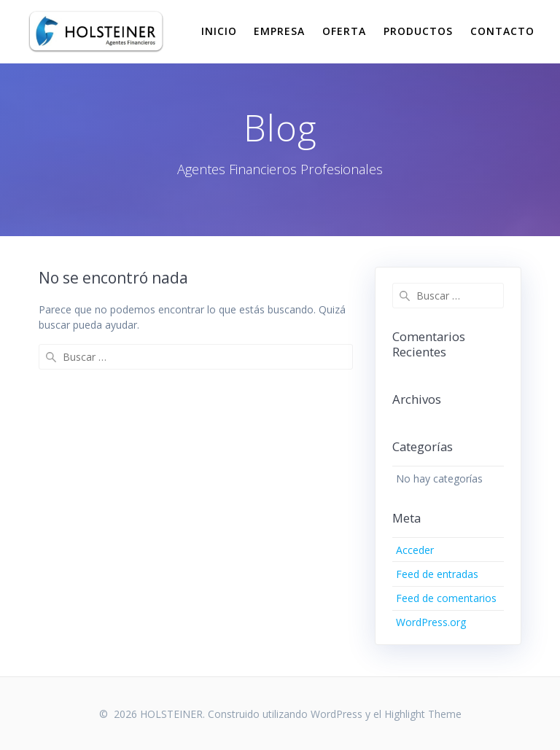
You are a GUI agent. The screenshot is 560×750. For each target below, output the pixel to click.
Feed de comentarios (446, 598)
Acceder (415, 550)
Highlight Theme (423, 714)
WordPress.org (431, 622)
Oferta (344, 31)
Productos (418, 31)
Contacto (502, 31)
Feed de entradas (437, 574)
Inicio (219, 31)
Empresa (279, 31)
